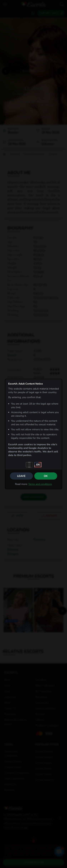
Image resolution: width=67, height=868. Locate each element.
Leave (21, 476)
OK (46, 476)
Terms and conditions (40, 484)
